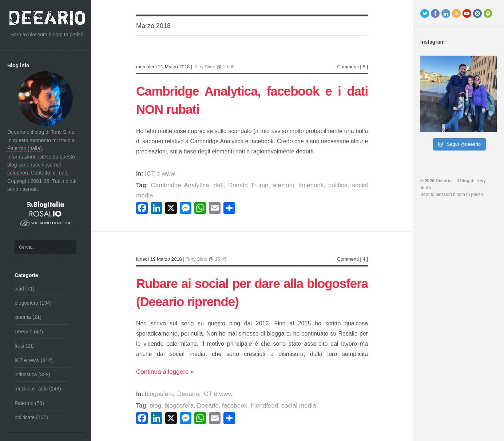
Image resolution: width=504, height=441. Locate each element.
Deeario (23, 332)
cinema (23, 317)
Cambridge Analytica (176, 185)
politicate (25, 417)
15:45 (221, 249)
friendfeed (257, 398)
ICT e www (27, 360)
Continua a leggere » (163, 364)
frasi (19, 346)
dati (211, 185)
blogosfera (26, 303)
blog (155, 398)
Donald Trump (237, 185)
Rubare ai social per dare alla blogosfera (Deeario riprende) (252, 281)
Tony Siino (63, 132)
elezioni (269, 185)
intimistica (26, 374)
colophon (18, 173)
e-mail (60, 173)
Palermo (24, 403)
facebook (293, 185)
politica (318, 185)
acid (19, 289)
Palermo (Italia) (25, 148)
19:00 (229, 67)
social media (346, 185)
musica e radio (31, 389)
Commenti (348, 67)
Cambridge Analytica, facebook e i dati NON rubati (252, 99)
